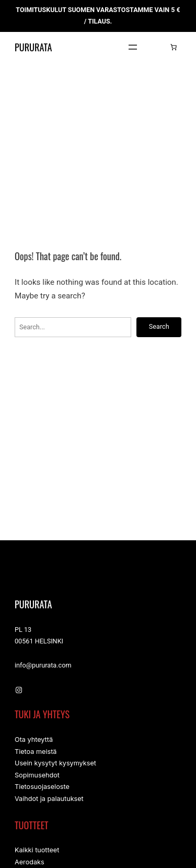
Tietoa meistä (36, 753)
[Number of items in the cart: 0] (174, 47)
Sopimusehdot (37, 777)
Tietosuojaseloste (42, 789)
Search (158, 327)
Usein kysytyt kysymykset (55, 765)
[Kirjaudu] (158, 47)
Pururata (39, 47)
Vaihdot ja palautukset (49, 802)
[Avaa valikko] (133, 47)
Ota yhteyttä (34, 740)
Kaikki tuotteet (37, 854)
